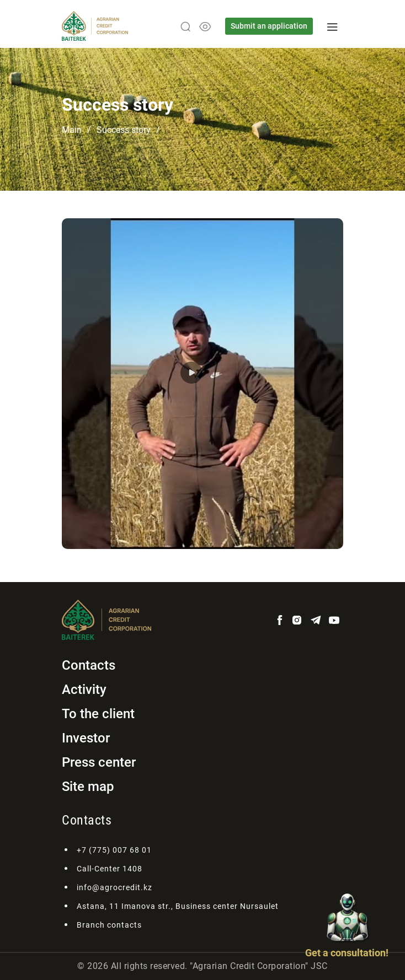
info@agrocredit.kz (114, 887)
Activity (84, 690)
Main (72, 130)
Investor (86, 738)
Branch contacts (109, 925)
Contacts (89, 665)
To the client (98, 714)
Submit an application (269, 26)
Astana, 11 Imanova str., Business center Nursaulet (178, 906)
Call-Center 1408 (110, 869)
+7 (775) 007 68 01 (114, 850)
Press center (99, 762)
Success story (124, 130)
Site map (88, 787)
